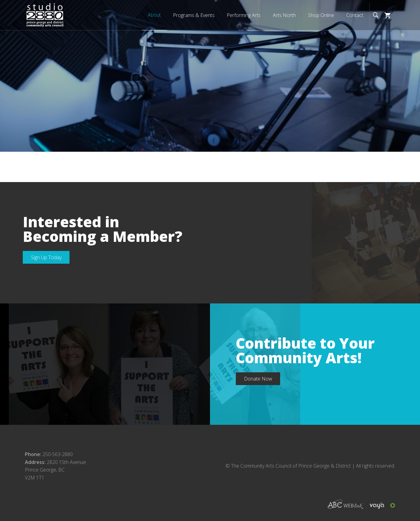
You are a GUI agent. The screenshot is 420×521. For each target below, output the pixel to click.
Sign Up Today (46, 257)
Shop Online (321, 15)
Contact (355, 15)
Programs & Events (194, 15)
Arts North (284, 15)
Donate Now (258, 379)
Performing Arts (244, 15)
